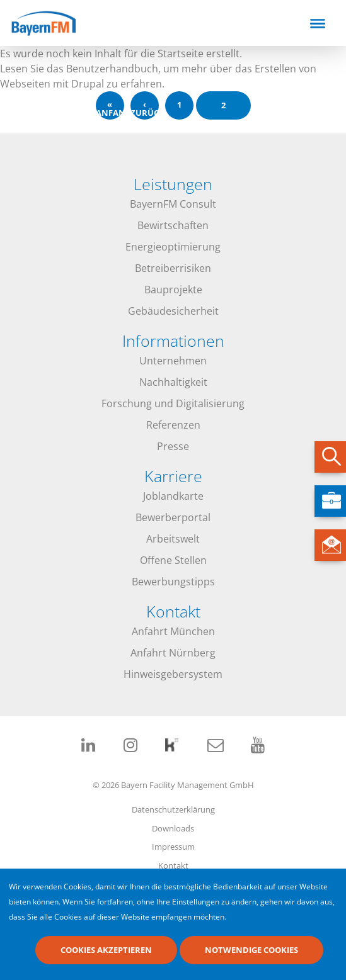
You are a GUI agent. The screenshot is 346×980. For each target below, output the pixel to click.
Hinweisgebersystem (173, 674)
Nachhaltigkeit (173, 382)
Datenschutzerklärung (173, 809)
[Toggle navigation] (318, 23)
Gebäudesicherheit (173, 311)
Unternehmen (173, 361)
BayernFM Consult (173, 204)
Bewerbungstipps (173, 582)
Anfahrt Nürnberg (173, 653)
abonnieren (5, 128)
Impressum (173, 847)
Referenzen (173, 425)
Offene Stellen (173, 560)
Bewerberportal (173, 517)
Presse (173, 446)
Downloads (173, 828)
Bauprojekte (173, 290)
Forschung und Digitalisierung (173, 403)
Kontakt (173, 865)
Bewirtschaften (173, 225)
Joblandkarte (173, 496)
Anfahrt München (173, 631)
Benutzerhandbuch (112, 69)
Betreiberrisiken (173, 268)
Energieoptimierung (173, 247)
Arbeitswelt (173, 539)
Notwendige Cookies (251, 951)
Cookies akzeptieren (106, 951)
